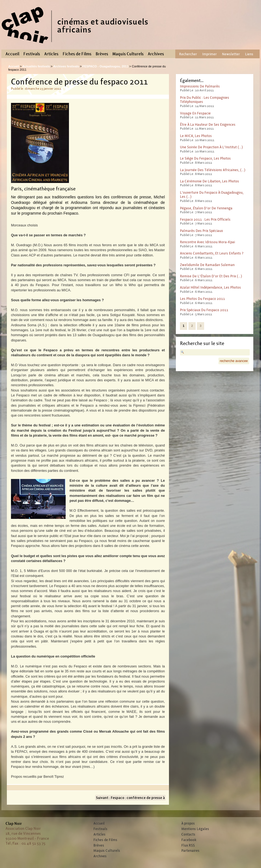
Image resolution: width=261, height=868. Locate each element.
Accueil (12, 54)
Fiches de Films (77, 54)
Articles (51, 54)
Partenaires (190, 851)
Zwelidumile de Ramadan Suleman (207, 265)
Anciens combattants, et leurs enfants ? (212, 253)
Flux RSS (188, 845)
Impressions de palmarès (200, 86)
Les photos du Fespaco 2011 (202, 299)
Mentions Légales (195, 829)
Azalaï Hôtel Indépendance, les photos (210, 287)
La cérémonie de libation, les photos (209, 181)
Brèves (102, 54)
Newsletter (231, 54)
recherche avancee (234, 361)
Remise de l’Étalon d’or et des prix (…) (211, 276)
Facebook (189, 840)
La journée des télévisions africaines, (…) (213, 170)
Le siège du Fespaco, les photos (205, 158)
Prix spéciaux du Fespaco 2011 (204, 310)
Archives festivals (66, 66)
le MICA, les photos (196, 136)
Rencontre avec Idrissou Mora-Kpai (207, 242)
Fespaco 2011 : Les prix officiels (205, 219)
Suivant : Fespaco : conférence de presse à (130, 798)
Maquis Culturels (128, 54)
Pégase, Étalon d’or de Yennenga (206, 208)
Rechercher (188, 54)
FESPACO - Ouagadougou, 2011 (105, 66)
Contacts (188, 834)
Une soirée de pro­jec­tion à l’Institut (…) (211, 147)
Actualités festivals (36, 66)
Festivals (32, 54)
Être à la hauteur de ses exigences (208, 124)
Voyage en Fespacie (195, 113)
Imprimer (209, 54)
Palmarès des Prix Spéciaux (201, 231)
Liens (249, 54)
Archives (156, 54)
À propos (188, 823)
